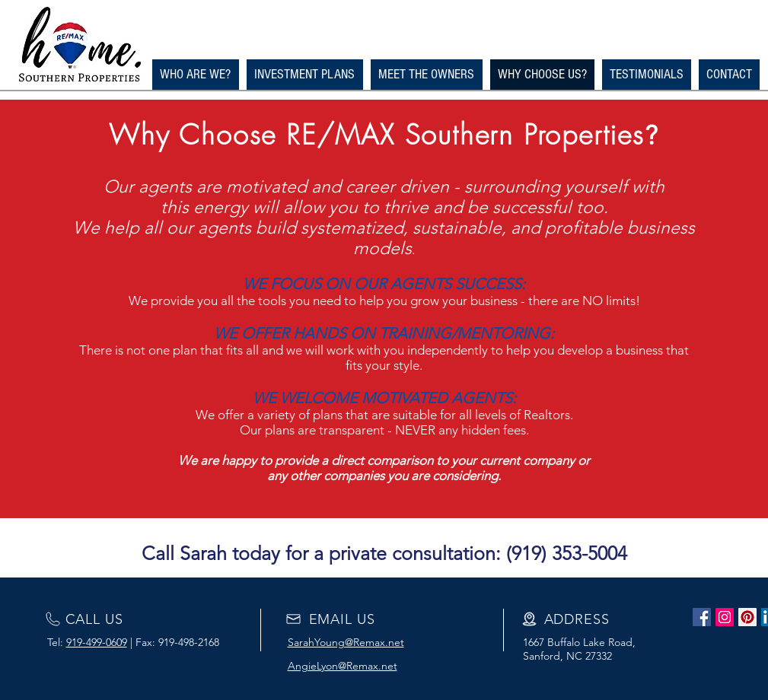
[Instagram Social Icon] (725, 617)
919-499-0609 (97, 642)
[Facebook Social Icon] (702, 617)
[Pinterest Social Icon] (747, 617)
